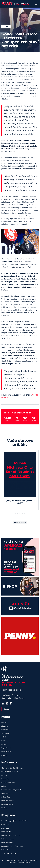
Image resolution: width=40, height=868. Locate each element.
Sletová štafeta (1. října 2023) (12, 846)
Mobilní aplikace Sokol (10, 772)
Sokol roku (5, 850)
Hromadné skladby (8, 782)
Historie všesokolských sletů (12, 790)
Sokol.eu (10, 860)
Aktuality (5, 726)
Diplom (4, 755)
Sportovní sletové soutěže (11, 835)
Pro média (5, 779)
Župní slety (5, 828)
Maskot (4, 808)
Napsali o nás (6, 748)
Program (4, 722)
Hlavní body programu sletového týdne (15, 821)
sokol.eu (6, 709)
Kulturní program (8, 839)
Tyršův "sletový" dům (9, 853)
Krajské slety (6, 832)
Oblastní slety (6, 824)
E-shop (4, 740)
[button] (16, 514)
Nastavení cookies (24, 863)
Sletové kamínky (7, 843)
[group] (20, 480)
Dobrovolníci (6, 797)
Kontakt (4, 775)
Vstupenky (5, 733)
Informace (5, 730)
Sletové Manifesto (8, 801)
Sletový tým (6, 793)
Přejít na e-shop (20, 522)
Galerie (4, 737)
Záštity (4, 786)
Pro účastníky (6, 751)
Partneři (4, 744)
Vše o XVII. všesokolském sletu (12, 768)
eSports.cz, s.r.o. (21, 860)
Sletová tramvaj (7, 804)
